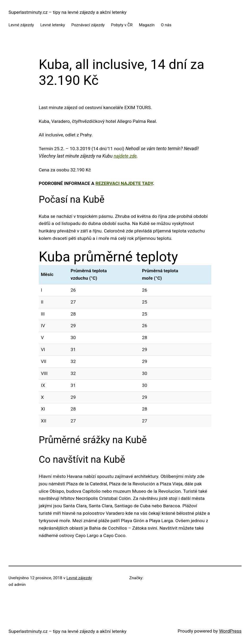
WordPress (230, 631)
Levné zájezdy (79, 578)
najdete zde (125, 156)
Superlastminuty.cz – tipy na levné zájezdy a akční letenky (68, 12)
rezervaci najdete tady (124, 183)
